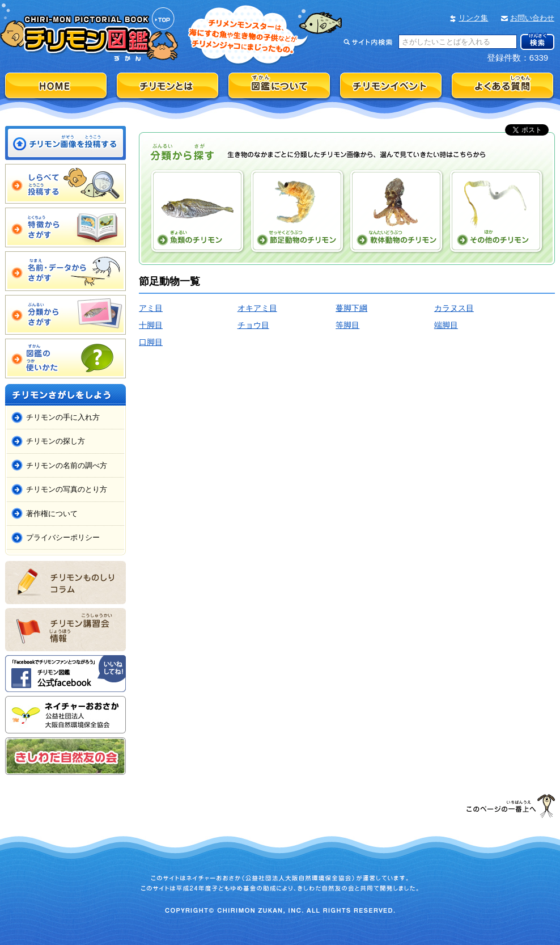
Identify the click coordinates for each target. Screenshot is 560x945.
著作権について (52, 514)
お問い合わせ (532, 18)
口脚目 (151, 342)
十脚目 (151, 325)
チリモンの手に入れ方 (63, 417)
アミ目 (151, 308)
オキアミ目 (257, 308)
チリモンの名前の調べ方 (67, 465)
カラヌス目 (454, 308)
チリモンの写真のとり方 (67, 489)
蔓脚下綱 (351, 308)
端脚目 (446, 325)
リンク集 (473, 18)
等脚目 (347, 325)
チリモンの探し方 (56, 441)
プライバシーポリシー (63, 537)
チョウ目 (253, 325)
